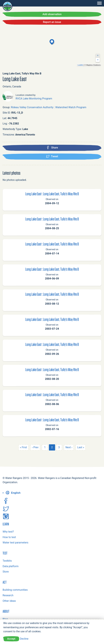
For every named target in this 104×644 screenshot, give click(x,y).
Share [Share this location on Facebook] (52, 148)
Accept (11, 639)
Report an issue (52, 22)
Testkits (7, 561)
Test (5, 553)
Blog (5, 619)
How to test (9, 537)
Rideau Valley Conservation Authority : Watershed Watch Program (49, 107)
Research (8, 595)
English (13, 493)
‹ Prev (35, 447)
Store (6, 572)
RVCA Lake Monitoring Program (34, 99)
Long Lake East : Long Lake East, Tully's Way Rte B (52, 194)
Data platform (11, 566)
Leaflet (80, 65)
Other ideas (9, 601)
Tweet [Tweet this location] (52, 156)
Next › (69, 447)
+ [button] (98, 56)
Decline (24, 639)
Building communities (15, 590)
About (6, 611)
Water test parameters (15, 543)
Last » (81, 447)
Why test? (8, 532)
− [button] (98, 60)
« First (23, 447)
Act (5, 582)
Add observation (52, 14)
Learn (6, 524)
